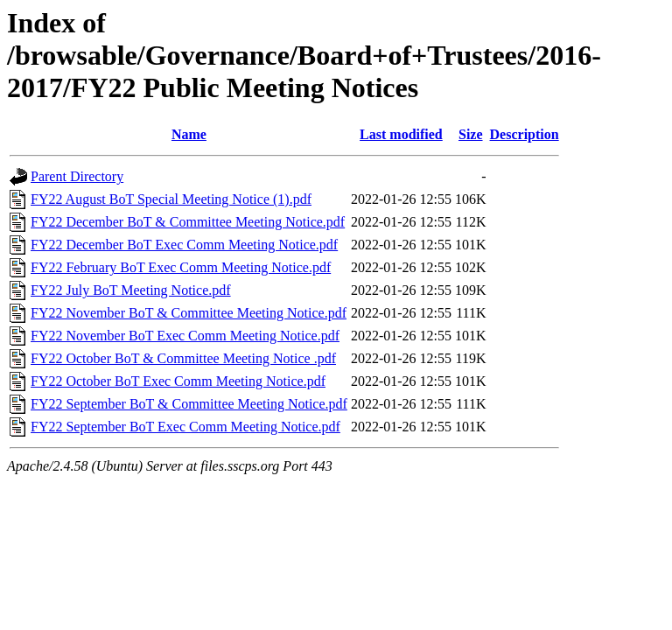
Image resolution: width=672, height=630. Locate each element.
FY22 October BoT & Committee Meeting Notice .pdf (183, 358)
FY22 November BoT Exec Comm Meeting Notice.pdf (185, 336)
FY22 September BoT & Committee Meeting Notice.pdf (189, 404)
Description (525, 134)
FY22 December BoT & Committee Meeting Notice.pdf (188, 222)
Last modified (401, 134)
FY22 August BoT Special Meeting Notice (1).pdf (171, 199)
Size (471, 134)
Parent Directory (77, 176)
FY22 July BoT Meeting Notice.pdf (131, 290)
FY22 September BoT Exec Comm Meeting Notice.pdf (185, 427)
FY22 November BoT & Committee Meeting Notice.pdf (189, 313)
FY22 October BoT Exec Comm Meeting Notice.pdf (178, 381)
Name (189, 134)
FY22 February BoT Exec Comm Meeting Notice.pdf (181, 267)
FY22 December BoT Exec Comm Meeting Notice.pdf (184, 245)
